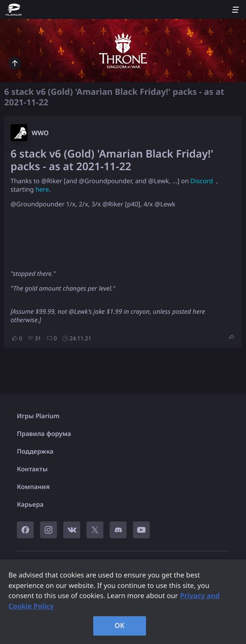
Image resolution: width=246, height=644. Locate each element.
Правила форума (44, 434)
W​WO (40, 133)
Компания (33, 487)
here (42, 190)
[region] (123, 602)
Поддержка (35, 452)
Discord (201, 181)
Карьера (30, 505)
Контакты (32, 469)
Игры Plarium (38, 416)
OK (120, 625)
